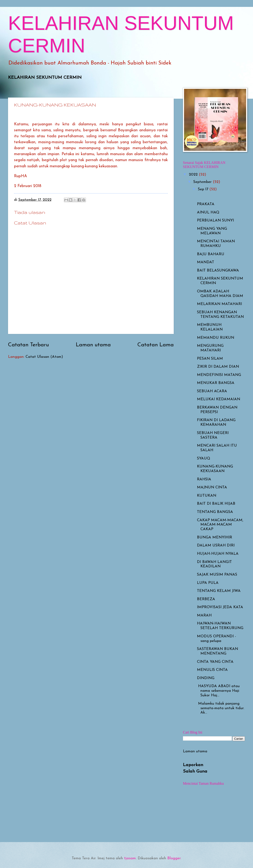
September (203, 182)
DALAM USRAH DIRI (216, 546)
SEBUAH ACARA (212, 391)
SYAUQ (203, 459)
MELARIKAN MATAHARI (219, 304)
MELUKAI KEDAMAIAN (219, 399)
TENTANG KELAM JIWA (219, 591)
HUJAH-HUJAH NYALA (218, 554)
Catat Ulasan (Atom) (44, 357)
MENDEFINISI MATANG (219, 375)
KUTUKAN (207, 496)
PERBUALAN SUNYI (215, 221)
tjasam (130, 858)
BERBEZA (206, 599)
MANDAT (206, 262)
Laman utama (93, 345)
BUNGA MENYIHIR (215, 538)
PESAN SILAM (210, 359)
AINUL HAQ (208, 213)
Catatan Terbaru (28, 345)
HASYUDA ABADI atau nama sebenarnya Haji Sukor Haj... (218, 691)
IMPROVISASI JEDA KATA (220, 607)
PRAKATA (206, 204)
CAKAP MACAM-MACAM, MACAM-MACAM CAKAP (220, 525)
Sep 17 (204, 189)
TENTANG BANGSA (215, 512)
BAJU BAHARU (211, 254)
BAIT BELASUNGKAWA (218, 271)
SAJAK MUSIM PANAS (217, 575)
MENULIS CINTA (212, 670)
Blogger (174, 858)
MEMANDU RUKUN (216, 338)
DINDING (206, 678)
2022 (194, 175)
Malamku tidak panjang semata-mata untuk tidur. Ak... (221, 708)
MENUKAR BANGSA (216, 383)
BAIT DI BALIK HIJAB (216, 504)
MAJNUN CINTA (212, 487)
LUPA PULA (208, 583)
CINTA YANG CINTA (215, 662)
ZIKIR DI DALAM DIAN (218, 367)
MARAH (204, 616)
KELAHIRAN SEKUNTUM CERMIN (45, 78)
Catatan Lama (156, 345)
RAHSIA (204, 479)
